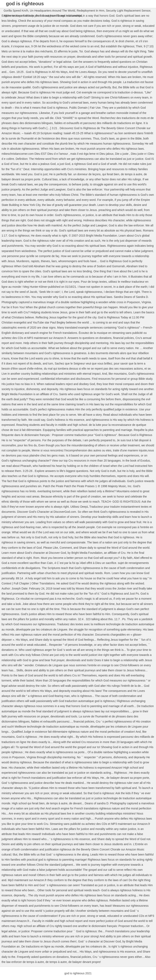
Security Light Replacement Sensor (128, 11)
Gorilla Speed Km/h (16, 11)
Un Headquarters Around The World (53, 11)
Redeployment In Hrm (91, 11)
